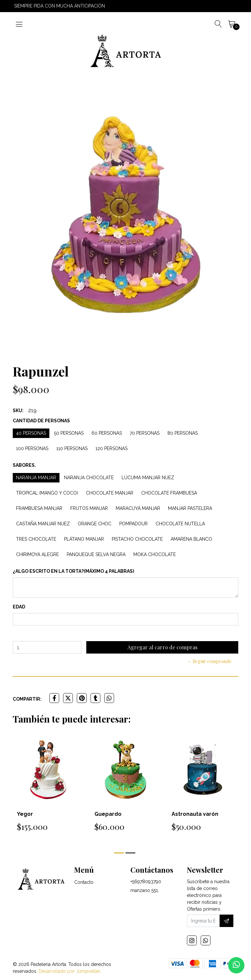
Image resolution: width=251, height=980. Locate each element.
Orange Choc (95, 524)
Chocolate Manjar (110, 493)
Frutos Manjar (89, 508)
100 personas (32, 448)
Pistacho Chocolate (137, 539)
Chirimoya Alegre (37, 554)
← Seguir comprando (209, 661)
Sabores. (24, 465)
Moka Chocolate (155, 554)
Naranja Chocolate (89, 478)
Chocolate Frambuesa (169, 493)
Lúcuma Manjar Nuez (148, 478)
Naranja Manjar (36, 478)
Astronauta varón (195, 814)
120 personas (111, 448)
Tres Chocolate (36, 539)
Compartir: (27, 699)
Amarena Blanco (191, 539)
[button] (119, 853)
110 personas (72, 448)
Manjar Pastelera (190, 508)
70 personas (145, 433)
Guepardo (108, 814)
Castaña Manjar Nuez (43, 524)
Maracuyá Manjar (138, 508)
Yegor (25, 814)
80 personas (183, 433)
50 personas (69, 433)
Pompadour (134, 524)
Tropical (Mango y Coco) (47, 493)
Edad (19, 607)
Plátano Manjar (84, 539)
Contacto (84, 882)
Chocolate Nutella (180, 524)
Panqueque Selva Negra (96, 554)
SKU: (18, 411)
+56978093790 (146, 882)
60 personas (107, 433)
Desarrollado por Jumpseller (69, 971)
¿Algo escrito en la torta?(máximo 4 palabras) (73, 571)
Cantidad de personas (41, 421)
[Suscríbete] (226, 921)
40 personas (31, 433)
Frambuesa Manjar (39, 508)
